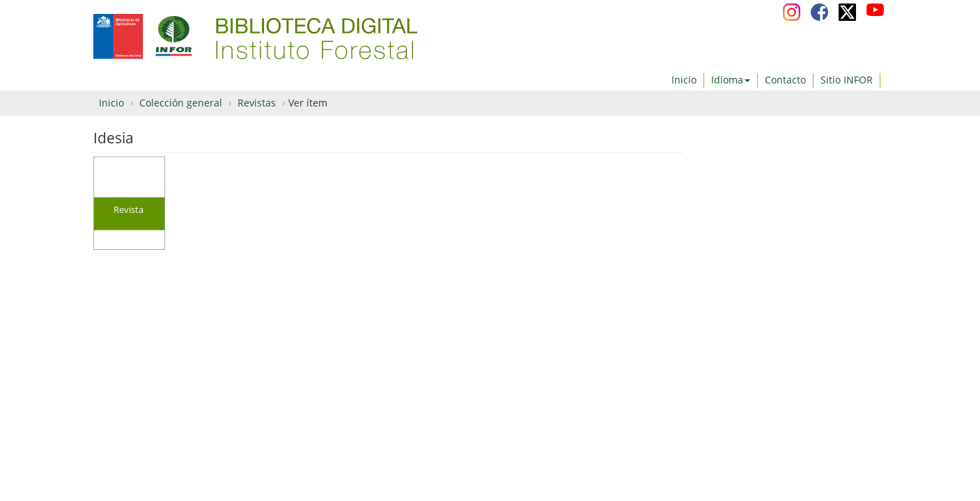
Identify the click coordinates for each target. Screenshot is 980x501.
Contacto (785, 80)
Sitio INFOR (847, 80)
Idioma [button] (731, 80)
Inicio (684, 80)
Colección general (181, 103)
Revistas (257, 103)
